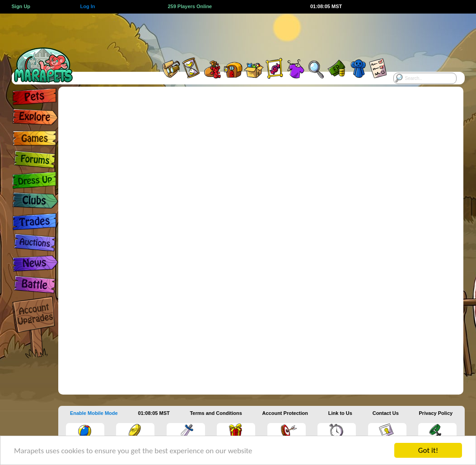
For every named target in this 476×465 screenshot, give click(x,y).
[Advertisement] (228, 34)
